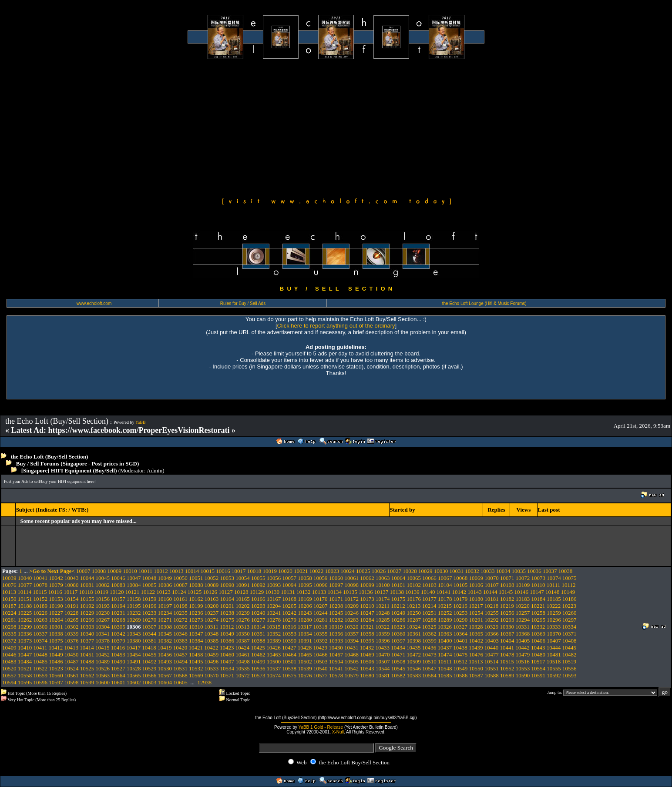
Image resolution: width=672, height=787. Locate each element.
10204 (274, 606)
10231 (118, 613)
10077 (25, 585)
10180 (476, 599)
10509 (414, 661)
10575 (290, 675)
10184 (539, 599)
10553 (523, 668)
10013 (176, 571)
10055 (258, 578)
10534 (227, 668)
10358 (367, 634)
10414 (87, 648)
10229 (87, 613)
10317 (305, 627)
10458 (196, 655)
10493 (165, 661)
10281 (321, 620)
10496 (212, 661)
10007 (83, 571)
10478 (507, 655)
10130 (272, 592)
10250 (414, 613)
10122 (148, 592)
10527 (118, 668)
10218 (492, 606)
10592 (554, 675)
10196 (150, 606)
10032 (472, 571)
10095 (305, 585)
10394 (352, 641)
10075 (570, 578)
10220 (522, 606)
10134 (334, 592)
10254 (476, 613)
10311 (212, 627)
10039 (9, 578)
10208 (336, 606)
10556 (570, 668)
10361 (414, 634)
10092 (258, 585)
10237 (212, 613)
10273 (196, 620)
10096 (321, 585)
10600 (103, 682)
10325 (429, 627)
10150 (9, 599)
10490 (118, 661)
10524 (72, 668)
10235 (180, 613)
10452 (103, 655)
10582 (398, 675)
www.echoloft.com (94, 303)
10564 (118, 675)
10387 (243, 641)
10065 (414, 578)
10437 (445, 648)
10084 (134, 585)
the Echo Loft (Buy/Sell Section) (50, 457)
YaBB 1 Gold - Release (321, 727)
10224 (9, 613)
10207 (321, 606)
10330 (507, 627)
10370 (554, 634)
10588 (492, 675)
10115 (40, 592)
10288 (429, 620)
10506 (367, 661)
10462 (258, 655)
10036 (534, 571)
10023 (332, 571)
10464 (290, 655)
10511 (445, 661)
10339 (72, 634)
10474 (445, 655)
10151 (25, 599)
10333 (554, 627)
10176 (414, 599)
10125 (195, 592)
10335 (9, 634)
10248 (383, 613)
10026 (379, 571)
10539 (305, 668)
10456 (165, 655)
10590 (523, 675)
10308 (165, 627)
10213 (414, 606)
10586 (461, 675)
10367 (507, 634)
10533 (212, 668)
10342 (118, 634)
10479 (523, 655)
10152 (41, 599)
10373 (25, 641)
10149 (568, 592)
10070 (492, 578)
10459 (212, 655)
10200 (212, 606)
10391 (305, 641)
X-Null (338, 732)
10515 (507, 661)
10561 (72, 675)
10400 (445, 641)
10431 (351, 648)
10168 (290, 599)
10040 (25, 578)
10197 (165, 606)
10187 (9, 606)
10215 (445, 606)
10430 (336, 648)
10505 (352, 661)
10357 (352, 634)
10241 (274, 613)
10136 (366, 592)
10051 (196, 578)
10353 (290, 634)
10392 (321, 641)
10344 (150, 634)
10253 (461, 613)
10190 (56, 606)
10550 (476, 668)
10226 (41, 613)
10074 (554, 578)
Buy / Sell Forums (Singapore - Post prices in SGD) (78, 464)
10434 (398, 648)
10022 (317, 571)
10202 (243, 606)
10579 (352, 675)
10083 (118, 585)
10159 (150, 599)
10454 (134, 655)
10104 (445, 585)
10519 (570, 661)
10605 (180, 682)
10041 (41, 578)
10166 (258, 599)
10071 (507, 578)
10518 (554, 661)
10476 (476, 655)
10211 (383, 606)
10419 (165, 648)
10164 (227, 599)
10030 (441, 571)
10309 (180, 627)
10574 (274, 675)
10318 (321, 627)
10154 (72, 599)
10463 (274, 655)
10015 (208, 571)
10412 (56, 648)
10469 (367, 655)
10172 (352, 599)
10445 (570, 648)
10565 (134, 675)
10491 (134, 661)
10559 (41, 675)
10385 (212, 641)
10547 (429, 668)
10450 (72, 655)
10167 (274, 599)
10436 (429, 648)
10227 (56, 613)
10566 (150, 675)
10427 (289, 648)
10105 (461, 585)
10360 (398, 634)
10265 (72, 620)
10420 (180, 648)
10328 (476, 627)
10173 (367, 599)
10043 (72, 578)
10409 (9, 648)
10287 (414, 620)
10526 (103, 668)
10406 (539, 641)
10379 (118, 641)
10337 (41, 634)
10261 (9, 620)
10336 (25, 634)
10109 (523, 585)
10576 (305, 675)
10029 (425, 571)
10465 (305, 655)
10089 (212, 585)
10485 (41, 661)
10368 (523, 634)
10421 (196, 648)
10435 (414, 648)
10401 (461, 641)
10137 (381, 592)
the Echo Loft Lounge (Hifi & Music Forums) (484, 303)
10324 (414, 627)
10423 (227, 648)
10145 (506, 592)
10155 (87, 599)
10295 (539, 620)
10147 (537, 592)
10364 (461, 634)
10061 (352, 578)
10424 (243, 648)
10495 (196, 661)
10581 (383, 675)
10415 (102, 648)
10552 (507, 668)
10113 (9, 592)
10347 (196, 634)
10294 (523, 620)
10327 (460, 627)
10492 (150, 661)
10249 (398, 613)
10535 (243, 668)
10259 (554, 613)
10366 (492, 634)
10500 (274, 661)
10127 (226, 592)
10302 (72, 627)
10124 (179, 592)
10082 (103, 585)
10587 (476, 675)
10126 (210, 592)
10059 (321, 578)
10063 (383, 578)
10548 (445, 668)
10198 (180, 606)
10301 (56, 627)
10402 (476, 641)
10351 (258, 634)
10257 (523, 613)
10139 (412, 592)
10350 (243, 634)
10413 (72, 648)
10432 (367, 648)
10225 (25, 613)
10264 (56, 620)
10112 (569, 585)
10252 (445, 613)
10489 (103, 661)
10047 (134, 578)
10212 (398, 606)
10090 (227, 585)
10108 (507, 585)
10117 (71, 592)
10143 (475, 592)
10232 (134, 613)
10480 (539, 655)
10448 (41, 655)
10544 (383, 668)
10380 (134, 641)
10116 (55, 592)
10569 (196, 675)
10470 (383, 655)
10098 (352, 585)
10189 (41, 606)
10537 (274, 668)
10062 (367, 578)
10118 (86, 592)
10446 (9, 655)
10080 (72, 585)
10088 (196, 585)
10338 (56, 634)
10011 (145, 571)
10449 (56, 655)
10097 (336, 585)
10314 (258, 627)
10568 (180, 675)
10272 (180, 620)
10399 (429, 641)
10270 (150, 620)
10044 (87, 578)
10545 (398, 668)
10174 (383, 599)
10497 (227, 661)
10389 (274, 641)
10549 (461, 668)
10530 (165, 668)
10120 (117, 592)
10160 (165, 599)
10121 (133, 592)
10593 (570, 675)
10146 (521, 592)
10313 (243, 627)
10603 (150, 682)
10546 (414, 668)
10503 (321, 661)
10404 (507, 641)
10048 (150, 578)
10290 (461, 620)
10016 (223, 571)
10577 (321, 675)
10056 (274, 578)
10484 (25, 661)
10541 (336, 668)
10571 (227, 675)
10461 (243, 655)
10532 (196, 668)
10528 (134, 668)
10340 (87, 634)
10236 (196, 613)
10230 (103, 613)
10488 (87, 661)
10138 (397, 592)
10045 (103, 578)
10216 (460, 606)
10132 (304, 592)
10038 (566, 571)
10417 (134, 648)
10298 (9, 627)
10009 (115, 571)
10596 (41, 682)
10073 (539, 578)
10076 (9, 585)
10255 (492, 613)
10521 (25, 668)
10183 (523, 599)
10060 (336, 578)
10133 (319, 592)
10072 (523, 578)
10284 (367, 620)
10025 (363, 571)
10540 (321, 668)
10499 (258, 661)
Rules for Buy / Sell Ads (243, 303)
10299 (25, 627)
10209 (352, 606)
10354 (305, 634)
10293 (507, 620)
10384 (196, 641)
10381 (150, 641)
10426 (274, 648)
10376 (72, 641)
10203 (258, 606)
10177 (429, 599)
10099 (367, 585)
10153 (56, 599)
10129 (257, 592)
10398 (414, 641)
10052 (212, 578)
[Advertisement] (336, 127)
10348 (212, 634)
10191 (72, 606)
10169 (305, 599)
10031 (457, 571)
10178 (445, 599)
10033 (488, 571)
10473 (429, 655)
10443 (538, 648)
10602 (134, 682)
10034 (503, 571)
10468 (352, 655)
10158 (134, 599)
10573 (258, 675)
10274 (212, 620)
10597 (56, 682)
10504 (336, 661)
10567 (165, 675)
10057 (290, 578)
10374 (41, 641)
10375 (56, 641)
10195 (134, 606)
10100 (383, 585)
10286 (398, 620)
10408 (570, 641)
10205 (290, 606)
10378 (103, 641)
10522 (41, 668)
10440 (492, 648)
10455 (150, 655)
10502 (305, 661)
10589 (507, 675)
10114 (24, 592)
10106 (476, 585)
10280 (305, 620)
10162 (196, 599)
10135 (350, 592)
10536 (258, 668)
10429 (321, 648)
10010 (130, 571)
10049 (165, 578)
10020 (285, 571)
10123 (163, 592)
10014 (192, 571)
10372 (9, 641)
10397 (398, 641)
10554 (539, 668)
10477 (492, 655)
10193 (103, 606)
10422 (211, 648)
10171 (336, 599)
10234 (165, 613)
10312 (227, 627)
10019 (270, 571)
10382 (165, 641)
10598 (72, 682)
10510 (429, 661)
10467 (336, 655)
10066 (429, 578)
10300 (41, 627)
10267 (103, 620)
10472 (414, 655)
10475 (461, 655)
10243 (305, 613)
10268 (118, 620)
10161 (180, 599)
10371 (570, 634)
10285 (383, 620)
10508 (398, 661)
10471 (398, 655)
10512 (460, 661)
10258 (539, 613)
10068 (461, 578)
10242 (290, 613)
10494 (180, 661)
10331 (522, 627)
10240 (258, 613)
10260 (570, 613)
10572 (243, 675)
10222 (554, 606)
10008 (99, 571)
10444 (554, 648)
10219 (507, 606)
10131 (288, 592)
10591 (539, 675)
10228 (72, 613)
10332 (538, 627)
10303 (87, 627)
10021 (301, 571)
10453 (118, 655)
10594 (9, 682)
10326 (445, 627)
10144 (490, 592)
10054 (243, 578)
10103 (429, 585)
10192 (87, 606)
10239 (243, 613)
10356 (336, 634)
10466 (321, 655)
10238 (227, 613)
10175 (398, 599)
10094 (290, 585)
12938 (205, 682)
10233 (150, 613)
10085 (150, 585)
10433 (383, 648)
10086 (165, 585)
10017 (239, 571)
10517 (538, 661)
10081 (87, 585)
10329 (492, 627)
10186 (570, 599)
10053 (227, 578)
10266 (87, 620)
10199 (196, 606)
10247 (367, 613)
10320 (351, 627)
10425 (258, 648)
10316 (289, 627)
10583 (414, 675)
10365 (476, 634)
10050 (180, 578)
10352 (274, 634)
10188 (25, 606)
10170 (321, 599)
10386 (227, 641)
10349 (227, 634)
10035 (519, 571)
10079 (56, 585)
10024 (348, 571)
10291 (476, 620)
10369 (539, 634)
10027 (395, 571)
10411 (40, 648)
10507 (383, 661)
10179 (461, 599)
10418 (149, 648)
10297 (570, 620)
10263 (41, 620)
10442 (522, 648)
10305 (118, 627)
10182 (507, 599)
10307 (150, 627)
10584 (429, 675)
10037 (550, 571)
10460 (227, 655)
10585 (445, 675)
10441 (507, 648)
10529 (150, 668)
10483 (9, 661)
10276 (243, 620)
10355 (321, 634)
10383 (180, 641)
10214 (429, 606)
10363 (445, 634)
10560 (56, 675)
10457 (180, 655)
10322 (383, 627)
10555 (554, 668)
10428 (305, 648)
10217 (476, 606)
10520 (9, 668)
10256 (507, 613)
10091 (243, 585)
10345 (165, 634)
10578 (336, 675)
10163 (212, 599)
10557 (9, 675)
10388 (258, 641)
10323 (398, 627)
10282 (336, 620)
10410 (25, 648)
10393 (336, 641)
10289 (445, 620)
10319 (336, 627)
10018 (254, 571)
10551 (492, 668)
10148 (553, 592)
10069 (476, 578)
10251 (429, 613)
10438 (460, 648)
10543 (367, 668)
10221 (538, 606)
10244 (321, 613)
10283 (352, 620)
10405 (523, 641)
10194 (118, 606)
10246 (352, 613)
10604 (165, 682)
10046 (118, 578)
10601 (118, 682)
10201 (227, 606)
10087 (180, 585)
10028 (410, 571)
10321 (367, 627)
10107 (492, 585)
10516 (522, 661)
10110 (538, 585)
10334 (570, 627)
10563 (103, 675)
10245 (336, 613)
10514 (492, 661)
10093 (274, 585)
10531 (180, 668)
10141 (444, 592)
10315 (274, 627)
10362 (429, 634)
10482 (570, 655)
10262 (25, 620)
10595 (25, 682)
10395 (367, 641)
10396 (383, 641)
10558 (25, 675)
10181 (492, 599)
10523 (56, 668)
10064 (398, 578)
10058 (305, 578)
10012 (161, 571)
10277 (258, 620)
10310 (196, 627)
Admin (155, 471)
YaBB (141, 422)
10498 (243, 661)
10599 (87, 682)
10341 (103, 634)
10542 (352, 668)
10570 (212, 675)
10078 (41, 585)
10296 (554, 620)
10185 (554, 599)
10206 (305, 606)
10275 (227, 620)
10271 (165, 620)
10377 (87, 641)
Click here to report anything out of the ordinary (336, 326)
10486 (56, 661)
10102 (414, 585)
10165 (243, 599)
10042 (56, 578)
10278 (274, 620)
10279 (290, 620)
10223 (570, 606)
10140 (428, 592)
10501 (290, 661)
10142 (459, 592)
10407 (554, 641)
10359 (383, 634)
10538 (290, 668)
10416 (118, 648)
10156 (103, 599)
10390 (290, 641)
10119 (101, 592)
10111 (554, 585)
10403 (492, 641)
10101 (398, 585)
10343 (134, 634)
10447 (25, 655)
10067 (445, 578)
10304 (103, 627)
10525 (87, 668)
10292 (492, 620)
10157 (118, 599)
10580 (367, 675)
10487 (72, 661)
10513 (476, 661)
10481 (554, 655)
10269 (134, 620)
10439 (476, 648)
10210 (367, 606)
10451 (87, 655)
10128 (241, 592)
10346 (180, 634)
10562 (87, 675)
